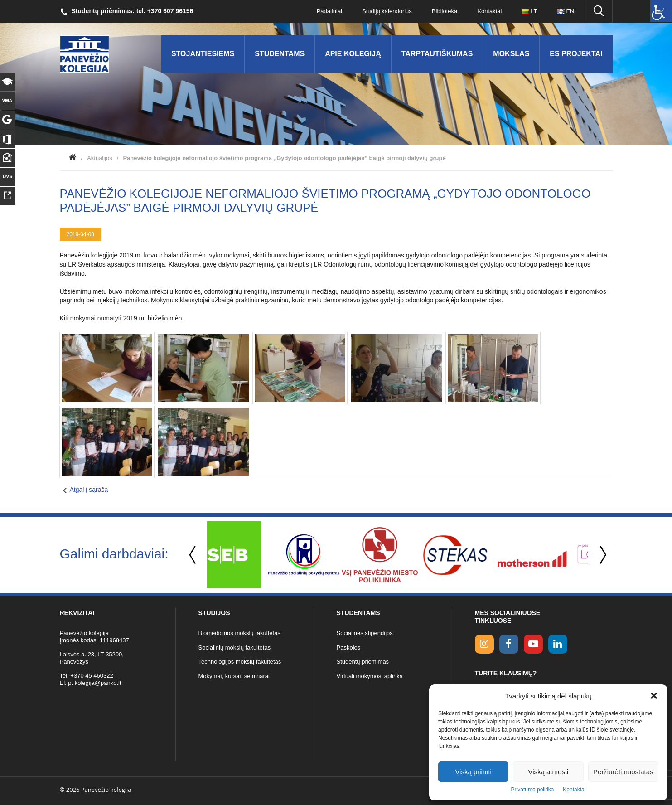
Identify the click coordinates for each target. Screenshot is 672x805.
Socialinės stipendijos (365, 633)
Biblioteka (445, 11)
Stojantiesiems (203, 54)
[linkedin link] (558, 644)
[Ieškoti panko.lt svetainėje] (599, 11)
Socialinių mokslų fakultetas (235, 647)
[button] (654, 696)
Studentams (280, 54)
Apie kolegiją (353, 54)
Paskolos (349, 647)
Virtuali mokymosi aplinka (370, 676)
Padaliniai (329, 11)
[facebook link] (509, 644)
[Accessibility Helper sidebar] (661, 11)
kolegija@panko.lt (98, 683)
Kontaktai (574, 790)
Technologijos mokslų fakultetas (240, 662)
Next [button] (601, 555)
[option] (245, 555)
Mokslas (511, 54)
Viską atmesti (549, 772)
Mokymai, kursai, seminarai (234, 676)
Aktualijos (100, 158)
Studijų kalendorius (387, 11)
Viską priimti (473, 772)
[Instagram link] (484, 644)
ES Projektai (576, 54)
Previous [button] (193, 555)
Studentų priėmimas (363, 662)
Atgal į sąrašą (89, 490)
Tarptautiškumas (437, 54)
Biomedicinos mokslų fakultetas (239, 633)
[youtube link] (533, 644)
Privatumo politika (533, 790)
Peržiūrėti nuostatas (623, 772)
